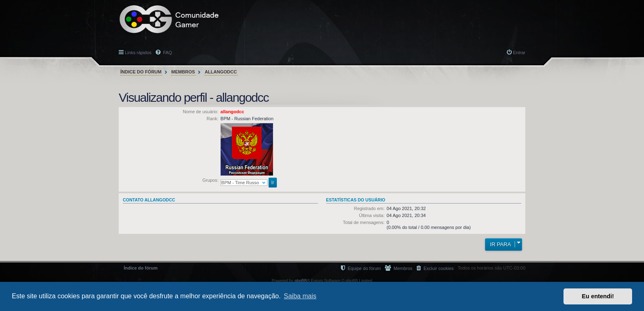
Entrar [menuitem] (519, 53)
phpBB (301, 281)
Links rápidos (138, 53)
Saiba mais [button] (300, 296)
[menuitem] (435, 268)
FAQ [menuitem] (167, 53)
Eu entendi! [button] (598, 296)
